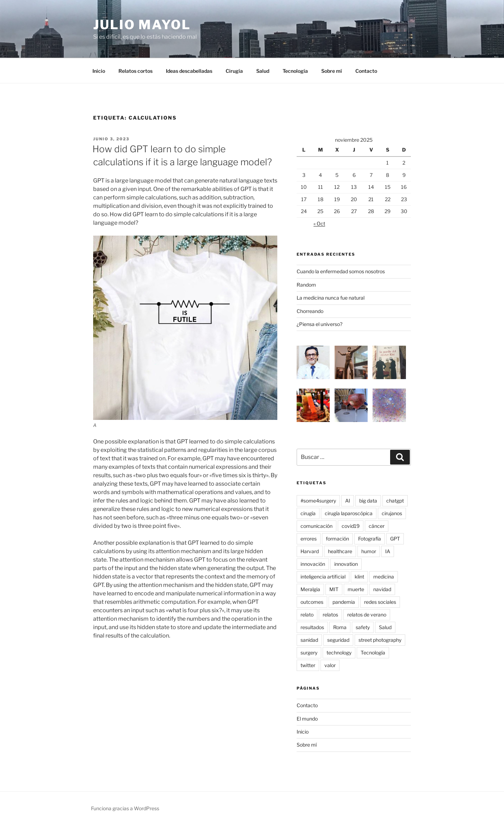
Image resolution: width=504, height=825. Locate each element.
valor (330, 665)
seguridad (338, 640)
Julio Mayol (142, 25)
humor (369, 551)
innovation (346, 564)
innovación (313, 564)
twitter (308, 665)
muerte (356, 589)
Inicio (99, 71)
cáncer (377, 526)
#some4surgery (318, 501)
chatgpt (395, 501)
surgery (309, 653)
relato (307, 615)
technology (339, 653)
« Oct (319, 223)
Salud (263, 71)
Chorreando (310, 311)
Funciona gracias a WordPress (125, 808)
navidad (382, 589)
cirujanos (392, 513)
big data (368, 501)
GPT (395, 539)
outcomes (312, 602)
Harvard (310, 551)
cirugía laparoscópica (349, 513)
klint (359, 577)
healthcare (340, 551)
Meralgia (310, 589)
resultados (312, 627)
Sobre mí (332, 71)
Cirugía (234, 71)
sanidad (309, 640)
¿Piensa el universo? (319, 324)
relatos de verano (367, 615)
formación (337, 539)
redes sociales (380, 602)
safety (363, 627)
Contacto (366, 71)
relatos (330, 615)
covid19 (351, 526)
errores (309, 539)
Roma (340, 627)
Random (306, 285)
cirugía (308, 513)
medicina (384, 577)
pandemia (344, 602)
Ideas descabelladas (189, 71)
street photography (380, 640)
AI (348, 501)
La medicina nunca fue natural (331, 298)
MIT (334, 589)
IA (388, 551)
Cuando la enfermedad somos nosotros (341, 271)
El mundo (307, 719)
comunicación (316, 526)
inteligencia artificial (323, 577)
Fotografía (370, 539)
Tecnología (295, 71)
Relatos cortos (135, 71)
